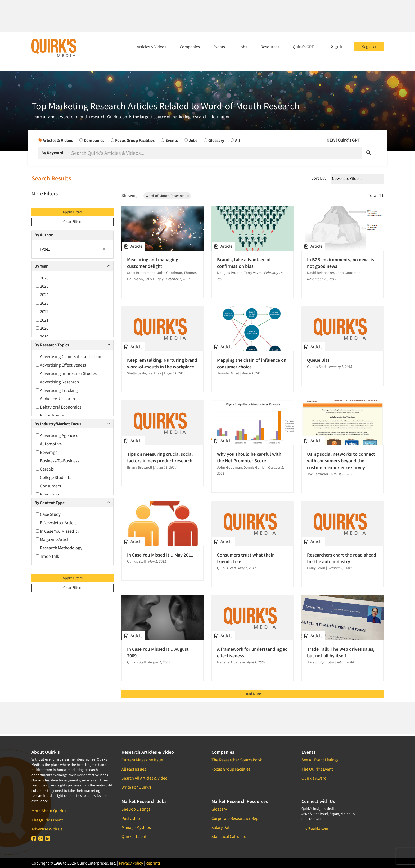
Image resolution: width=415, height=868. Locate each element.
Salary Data (222, 827)
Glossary (219, 809)
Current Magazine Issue (142, 760)
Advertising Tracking (57, 390)
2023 (42, 303)
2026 (42, 278)
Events (219, 47)
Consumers (48, 486)
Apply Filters (73, 212)
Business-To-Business (57, 461)
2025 (42, 286)
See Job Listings (136, 809)
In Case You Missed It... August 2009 (158, 652)
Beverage (47, 452)
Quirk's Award (314, 778)
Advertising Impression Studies (66, 373)
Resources (270, 47)
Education (47, 494)
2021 (42, 320)
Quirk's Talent (134, 836)
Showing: (130, 195)
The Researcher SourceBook (237, 760)
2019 (42, 337)
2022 (42, 311)
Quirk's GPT (303, 47)
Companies (190, 47)
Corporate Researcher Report (238, 818)
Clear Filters (73, 221)
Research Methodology (59, 548)
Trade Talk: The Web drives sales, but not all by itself (341, 652)
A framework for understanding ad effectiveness (252, 652)
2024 (42, 295)
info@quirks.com (315, 828)
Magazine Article (53, 539)
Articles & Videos (152, 47)
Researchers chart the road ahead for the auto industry (342, 558)
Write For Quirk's (137, 787)
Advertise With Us (47, 829)
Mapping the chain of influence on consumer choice (252, 363)
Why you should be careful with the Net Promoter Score (249, 457)
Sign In (337, 46)
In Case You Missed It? (57, 531)
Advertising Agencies (57, 435)
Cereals (45, 469)
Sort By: (319, 178)
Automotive (49, 444)
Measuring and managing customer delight (153, 263)
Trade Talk (47, 556)
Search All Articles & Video (145, 778)
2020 (42, 328)
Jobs (243, 47)
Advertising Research (57, 382)
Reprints (153, 863)
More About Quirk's (49, 811)
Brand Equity (50, 415)
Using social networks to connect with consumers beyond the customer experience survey (341, 461)
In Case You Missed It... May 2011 (160, 555)
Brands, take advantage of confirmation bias (244, 263)
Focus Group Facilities (231, 769)
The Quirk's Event (47, 820)
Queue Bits (318, 360)
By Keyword (52, 153)
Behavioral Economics (58, 407)
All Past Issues (134, 769)
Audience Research (55, 399)
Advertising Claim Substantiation (68, 356)
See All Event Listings (320, 760)
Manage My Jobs (136, 827)
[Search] (216, 153)
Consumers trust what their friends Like (245, 558)
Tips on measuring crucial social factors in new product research (160, 457)
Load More (253, 694)
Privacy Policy (131, 863)
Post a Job (131, 818)
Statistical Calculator (230, 836)
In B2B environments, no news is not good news (340, 263)
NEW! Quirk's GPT (343, 140)
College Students (53, 477)
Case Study (48, 514)
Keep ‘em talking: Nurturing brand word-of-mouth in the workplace (162, 363)
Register (369, 46)
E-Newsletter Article (56, 523)
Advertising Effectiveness (61, 365)
